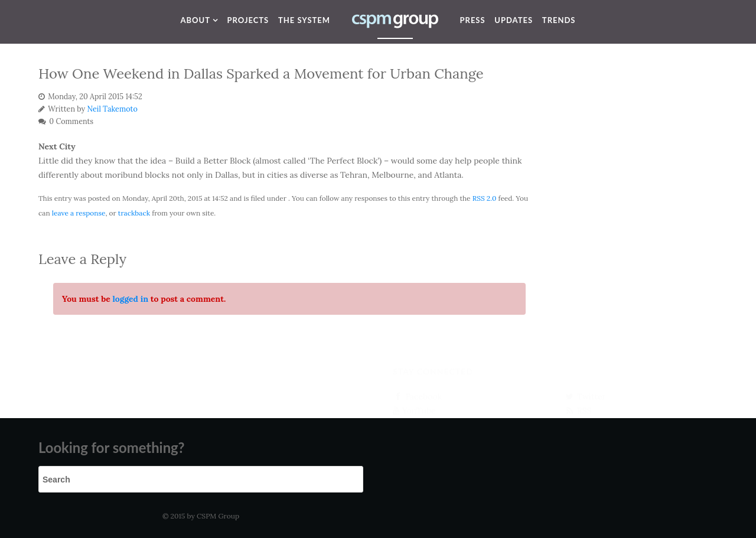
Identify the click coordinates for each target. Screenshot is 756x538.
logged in (130, 299)
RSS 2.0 (485, 198)
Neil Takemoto (113, 109)
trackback (134, 213)
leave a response (79, 213)
